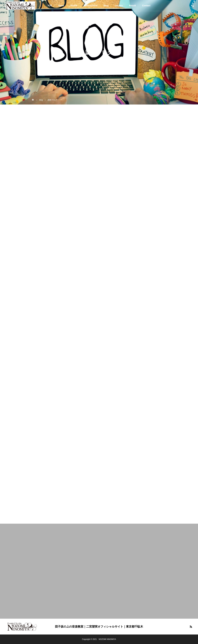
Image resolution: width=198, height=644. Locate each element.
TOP (50, 6)
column (119, 6)
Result (133, 6)
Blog (106, 6)
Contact (146, 6)
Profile (74, 6)
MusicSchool (90, 6)
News (61, 6)
